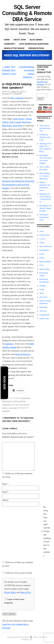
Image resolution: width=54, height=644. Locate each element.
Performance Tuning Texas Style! (44, 217)
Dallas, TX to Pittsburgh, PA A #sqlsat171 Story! (9, 70)
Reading (42, 286)
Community (10, 44)
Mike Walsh (7, 126)
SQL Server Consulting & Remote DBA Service (27, 13)
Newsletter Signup (14, 48)
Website (5, 500)
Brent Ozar (26, 122)
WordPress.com (27, 639)
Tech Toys (43, 311)
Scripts (42, 289)
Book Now (5, 383)
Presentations (36, 48)
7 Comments (17, 94)
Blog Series (36, 40)
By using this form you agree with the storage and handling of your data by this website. (47, 531)
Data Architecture (45, 246)
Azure (41, 231)
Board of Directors (23, 354)
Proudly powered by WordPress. (18, 637)
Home (7, 40)
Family (42, 258)
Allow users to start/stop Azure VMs (45, 128)
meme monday (44, 269)
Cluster (42, 243)
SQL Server (25, 405)
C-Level (42, 239)
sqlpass (5, 408)
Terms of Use (25, 592)
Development (44, 250)
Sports (42, 293)
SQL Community (17, 98)
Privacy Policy (10, 592)
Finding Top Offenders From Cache (45, 137)
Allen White (18, 126)
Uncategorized (44, 315)
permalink (6, 411)
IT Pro (42, 265)
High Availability (45, 262)
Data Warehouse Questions (34, 44)
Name (5, 484)
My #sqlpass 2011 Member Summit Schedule (46, 208)
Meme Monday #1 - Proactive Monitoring (45, 176)
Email (5, 492)
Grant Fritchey (19, 119)
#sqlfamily (9, 344)
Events (42, 254)
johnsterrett (6, 94)
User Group (13, 408)
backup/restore (44, 235)
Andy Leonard (15, 122)
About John (20, 40)
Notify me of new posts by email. (19, 573)
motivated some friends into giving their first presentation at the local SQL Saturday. (18, 185)
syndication (43, 307)
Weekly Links (44, 319)
